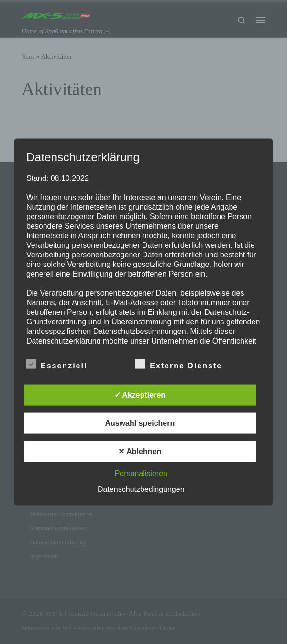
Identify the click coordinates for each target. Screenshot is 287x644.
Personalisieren (141, 473)
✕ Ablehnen (140, 451)
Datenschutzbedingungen (141, 489)
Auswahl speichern (140, 423)
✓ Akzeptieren (140, 394)
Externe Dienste (179, 364)
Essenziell (57, 364)
